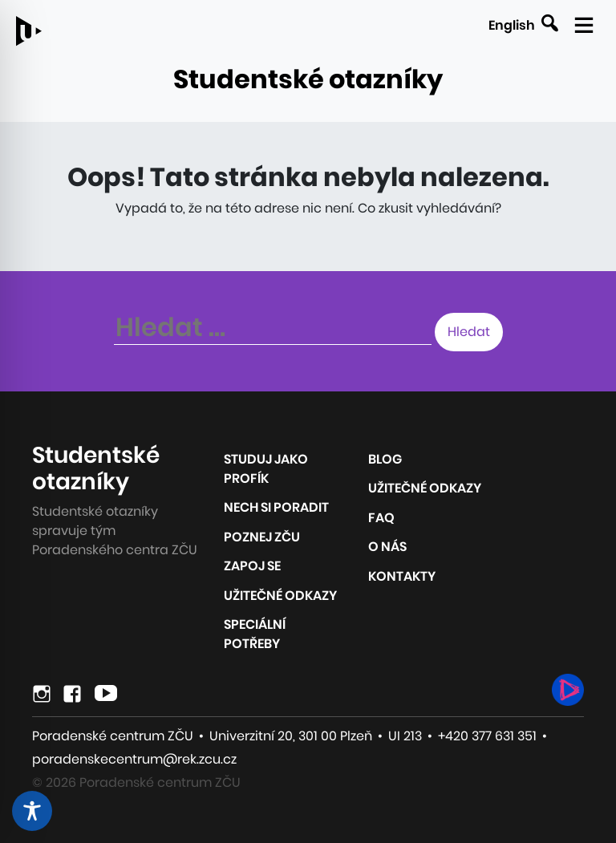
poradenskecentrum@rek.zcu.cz (134, 759)
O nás (387, 547)
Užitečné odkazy (280, 596)
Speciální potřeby (255, 634)
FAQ (381, 518)
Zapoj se (252, 566)
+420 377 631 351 (487, 736)
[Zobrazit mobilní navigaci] (582, 22)
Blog (385, 459)
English (512, 25)
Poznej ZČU (262, 537)
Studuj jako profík (266, 469)
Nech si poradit (276, 507)
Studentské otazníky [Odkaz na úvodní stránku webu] (308, 79)
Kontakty (402, 576)
